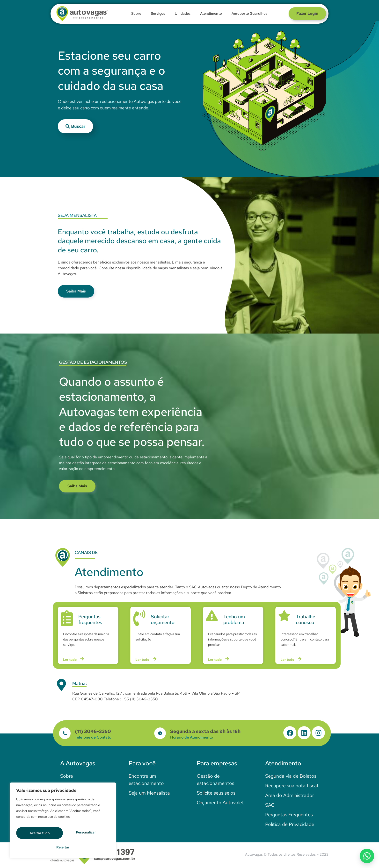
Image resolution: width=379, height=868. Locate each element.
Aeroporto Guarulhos (249, 14)
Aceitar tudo (63, 847)
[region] (63, 823)
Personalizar (41, 834)
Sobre (136, 14)
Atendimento (211, 14)
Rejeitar (87, 834)
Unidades (183, 14)
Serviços (158, 14)
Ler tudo (74, 660)
